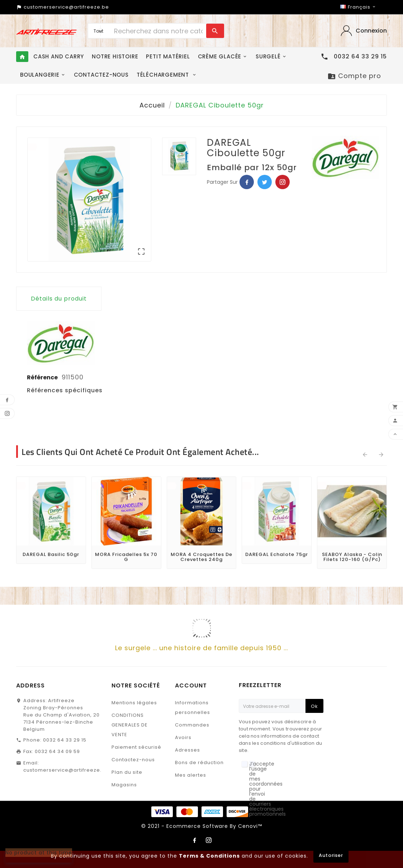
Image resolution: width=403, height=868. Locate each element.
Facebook (247, 182)
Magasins (124, 785)
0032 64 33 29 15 (65, 740)
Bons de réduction (199, 763)
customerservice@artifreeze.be (66, 770)
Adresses (188, 750)
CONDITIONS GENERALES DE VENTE (130, 725)
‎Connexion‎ (371, 31)
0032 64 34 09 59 (57, 751)
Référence (43, 377)
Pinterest (283, 182)
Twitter (265, 182)
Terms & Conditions (209, 856)
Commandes (192, 725)
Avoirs (183, 737)
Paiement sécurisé (136, 747)
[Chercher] (158, 31)
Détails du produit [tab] (59, 299)
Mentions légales (134, 703)
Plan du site (127, 772)
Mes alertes (191, 775)
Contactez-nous (133, 760)
